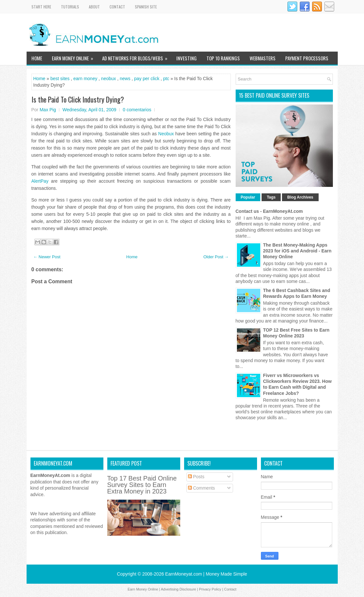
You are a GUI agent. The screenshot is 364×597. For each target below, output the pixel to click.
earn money (85, 79)
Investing (187, 58)
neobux (109, 79)
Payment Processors (307, 58)
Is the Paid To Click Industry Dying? (78, 99)
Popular (248, 197)
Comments (202, 488)
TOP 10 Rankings (223, 58)
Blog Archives (300, 197)
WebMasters (263, 58)
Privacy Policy (210, 589)
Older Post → (216, 257)
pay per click (147, 79)
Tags (271, 197)
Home (37, 58)
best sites (60, 79)
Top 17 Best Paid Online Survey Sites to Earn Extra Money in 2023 (142, 485)
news (125, 79)
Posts (196, 477)
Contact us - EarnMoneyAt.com (269, 211)
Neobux (166, 134)
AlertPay (40, 181)
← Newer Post (47, 257)
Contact (117, 7)
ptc (166, 79)
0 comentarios (137, 110)
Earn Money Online (75, 57)
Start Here (41, 7)
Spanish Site (146, 7)
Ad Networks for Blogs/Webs (137, 57)
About (94, 7)
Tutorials (70, 7)
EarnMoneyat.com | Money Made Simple (206, 574)
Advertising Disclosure (178, 589)
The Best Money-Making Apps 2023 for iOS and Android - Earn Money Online (297, 251)
